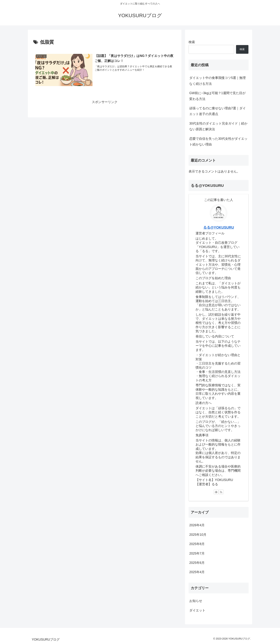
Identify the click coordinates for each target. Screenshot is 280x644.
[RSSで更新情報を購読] (221, 492)
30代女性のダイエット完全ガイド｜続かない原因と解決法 (218, 126)
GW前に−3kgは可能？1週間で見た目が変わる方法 (217, 96)
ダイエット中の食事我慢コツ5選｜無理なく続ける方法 (217, 81)
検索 (192, 42)
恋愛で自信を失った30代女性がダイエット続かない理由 (218, 142)
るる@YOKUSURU (219, 227)
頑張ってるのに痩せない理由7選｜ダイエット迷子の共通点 (217, 111)
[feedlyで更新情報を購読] (216, 492)
